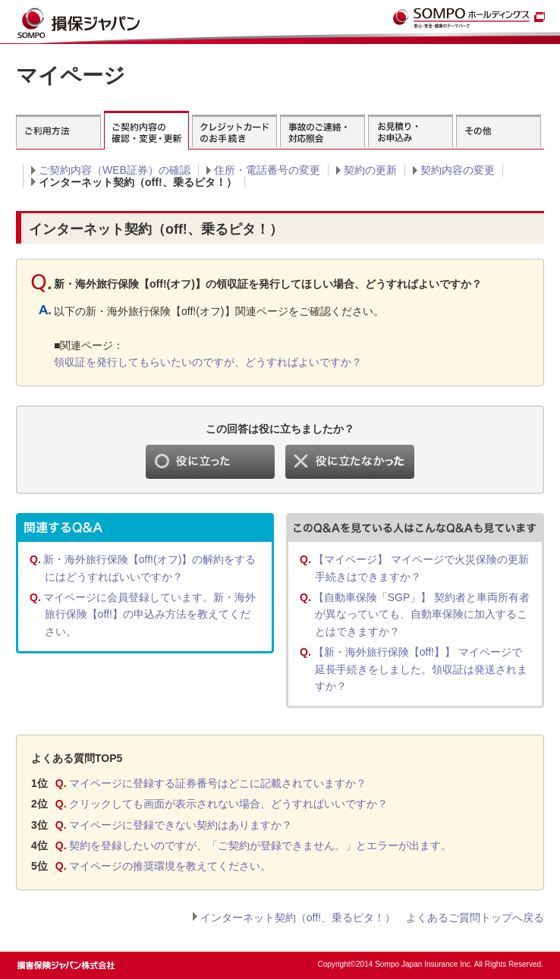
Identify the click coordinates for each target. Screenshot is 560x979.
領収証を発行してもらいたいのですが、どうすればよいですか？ (208, 362)
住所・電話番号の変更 (267, 170)
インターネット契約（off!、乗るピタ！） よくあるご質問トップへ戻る (372, 918)
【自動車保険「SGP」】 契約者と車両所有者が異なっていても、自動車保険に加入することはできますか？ (422, 614)
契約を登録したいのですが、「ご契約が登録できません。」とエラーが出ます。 (260, 845)
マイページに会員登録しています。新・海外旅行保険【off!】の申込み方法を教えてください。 (149, 614)
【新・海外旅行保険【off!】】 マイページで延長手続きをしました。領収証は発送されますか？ (420, 669)
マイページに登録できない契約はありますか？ (181, 825)
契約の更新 (370, 170)
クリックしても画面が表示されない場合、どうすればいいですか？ (228, 804)
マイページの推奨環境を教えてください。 (170, 866)
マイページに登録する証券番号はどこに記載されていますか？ (218, 783)
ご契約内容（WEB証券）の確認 (115, 170)
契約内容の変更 (458, 170)
